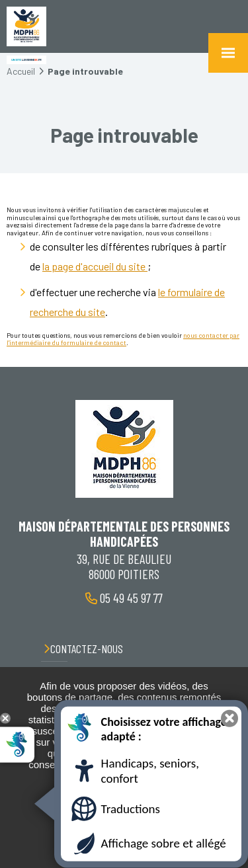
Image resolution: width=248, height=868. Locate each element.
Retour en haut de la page (228, 367)
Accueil (21, 71)
